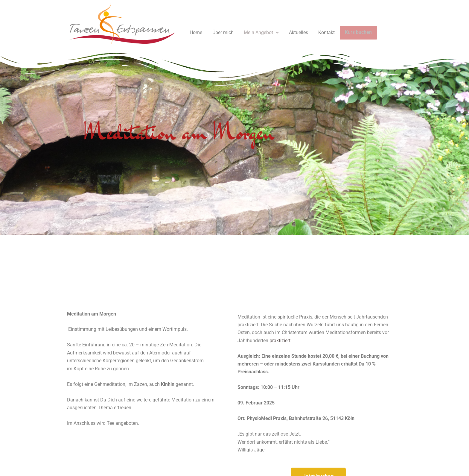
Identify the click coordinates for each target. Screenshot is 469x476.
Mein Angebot (261, 32)
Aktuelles (299, 32)
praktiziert (280, 341)
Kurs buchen (357, 33)
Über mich (223, 32)
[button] (261, 33)
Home (196, 32)
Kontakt (326, 32)
